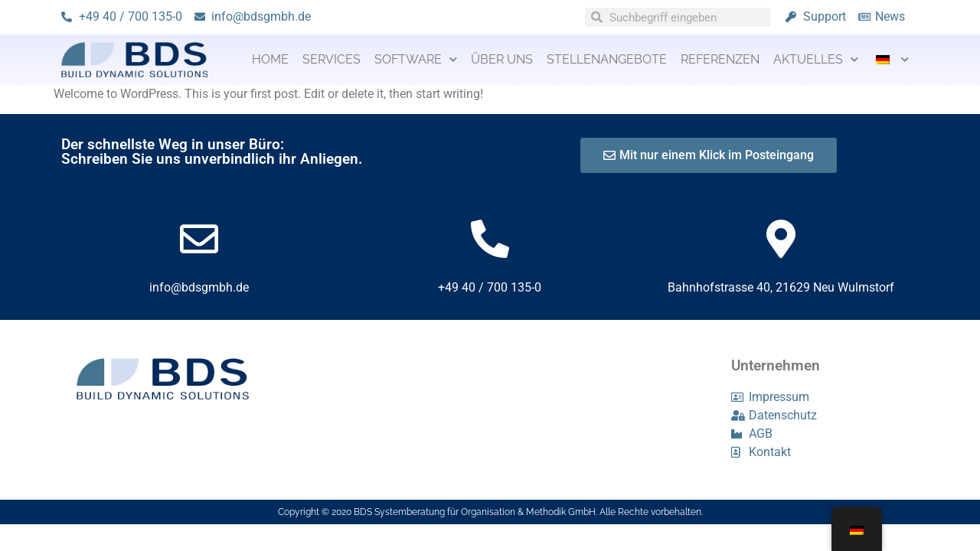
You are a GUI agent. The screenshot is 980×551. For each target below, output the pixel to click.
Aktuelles (816, 59)
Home (270, 59)
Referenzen (720, 59)
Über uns (502, 59)
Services (332, 59)
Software (416, 59)
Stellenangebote (607, 59)
